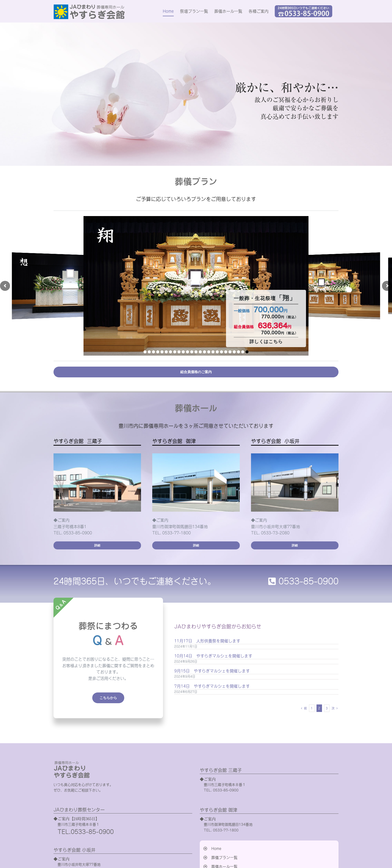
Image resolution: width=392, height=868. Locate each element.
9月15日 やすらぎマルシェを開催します (212, 671)
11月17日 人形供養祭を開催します (207, 641)
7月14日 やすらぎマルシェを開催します (212, 686)
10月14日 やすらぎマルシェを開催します (213, 656)
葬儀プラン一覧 (224, 858)
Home (216, 849)
